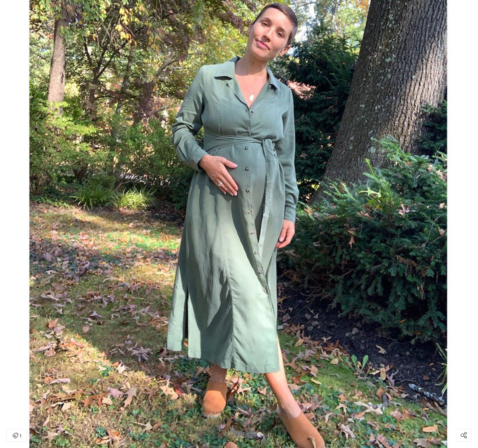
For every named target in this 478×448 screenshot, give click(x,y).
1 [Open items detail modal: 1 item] (17, 436)
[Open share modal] (464, 435)
